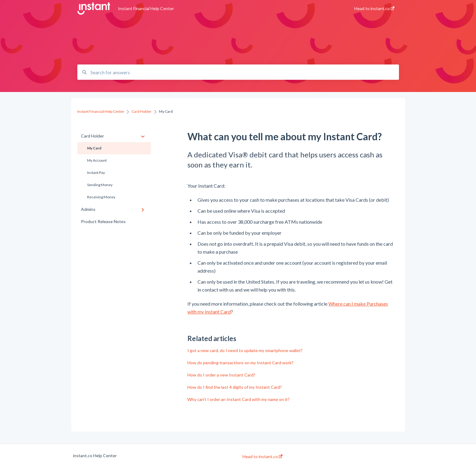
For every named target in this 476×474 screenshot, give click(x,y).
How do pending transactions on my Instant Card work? (240, 363)
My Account (97, 160)
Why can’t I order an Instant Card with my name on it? (238, 399)
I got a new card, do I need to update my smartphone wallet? (245, 350)
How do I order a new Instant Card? (221, 375)
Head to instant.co (262, 457)
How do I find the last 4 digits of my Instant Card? (235, 387)
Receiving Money (101, 197)
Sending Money (100, 185)
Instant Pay (96, 173)
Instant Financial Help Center (146, 8)
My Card (94, 148)
